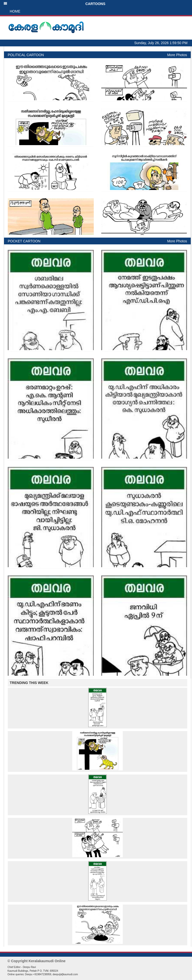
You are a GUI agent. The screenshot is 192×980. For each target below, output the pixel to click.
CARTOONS (54, 4)
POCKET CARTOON (24, 241)
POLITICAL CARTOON (26, 55)
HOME (15, 11)
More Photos (177, 55)
